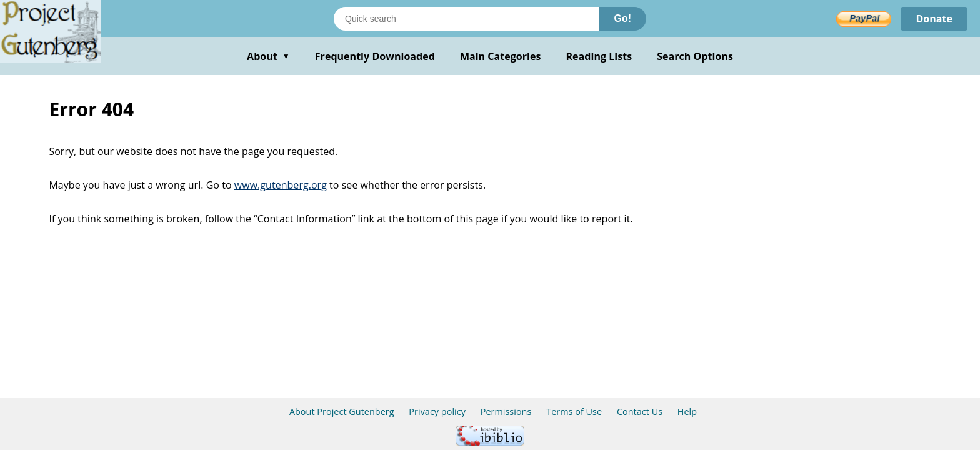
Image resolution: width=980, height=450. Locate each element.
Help (687, 412)
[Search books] (466, 19)
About (268, 56)
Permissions (506, 412)
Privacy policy (437, 412)
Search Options (695, 56)
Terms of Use (574, 412)
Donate (934, 19)
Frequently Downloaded (375, 56)
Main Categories (501, 56)
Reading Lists (599, 56)
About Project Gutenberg (342, 412)
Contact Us (640, 412)
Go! (622, 18)
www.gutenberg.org (281, 185)
